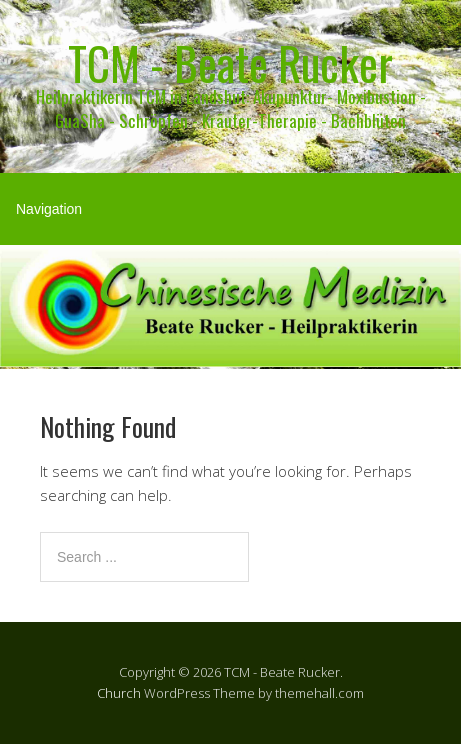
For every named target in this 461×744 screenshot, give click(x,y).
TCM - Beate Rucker (230, 62)
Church (119, 693)
